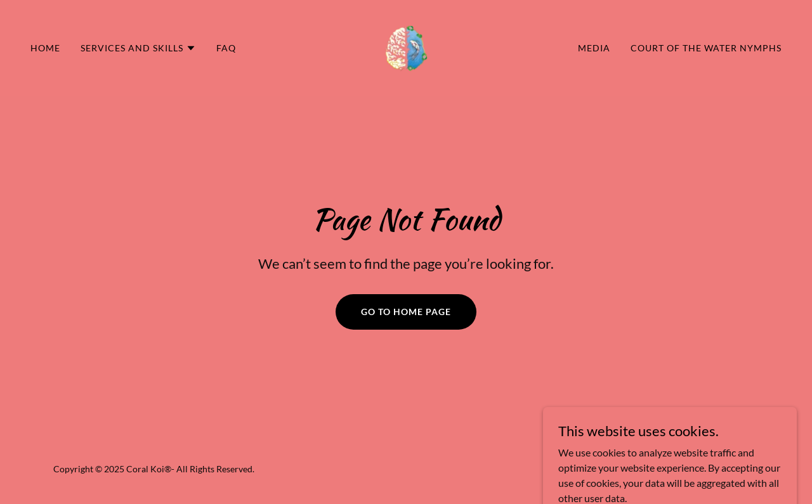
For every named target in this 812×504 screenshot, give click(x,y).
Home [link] (45, 48)
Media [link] (594, 48)
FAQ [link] (226, 48)
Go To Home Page (406, 312)
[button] (138, 48)
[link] (406, 47)
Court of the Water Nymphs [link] (706, 48)
